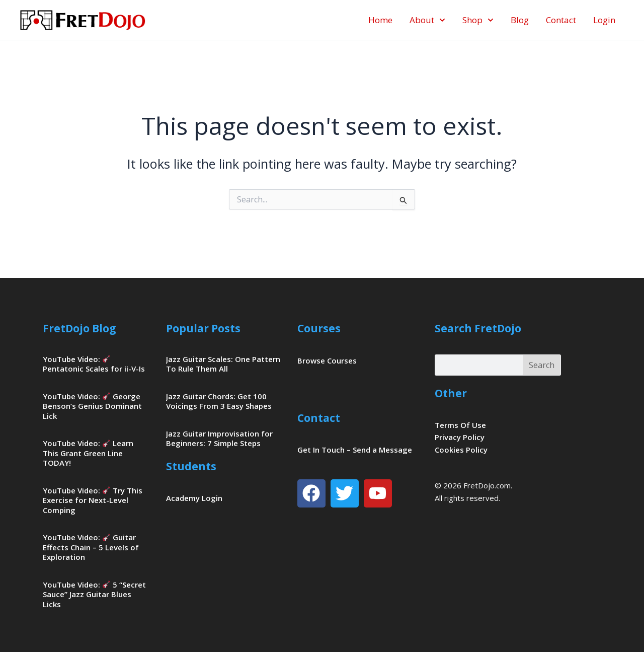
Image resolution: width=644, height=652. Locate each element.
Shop (478, 20)
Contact (561, 20)
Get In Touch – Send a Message (355, 450)
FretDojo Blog (79, 328)
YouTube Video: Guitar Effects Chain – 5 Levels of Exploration (91, 547)
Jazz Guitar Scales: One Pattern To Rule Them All (223, 364)
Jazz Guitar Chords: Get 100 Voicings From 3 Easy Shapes (219, 401)
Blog (520, 20)
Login (604, 20)
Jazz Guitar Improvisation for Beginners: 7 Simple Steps (219, 439)
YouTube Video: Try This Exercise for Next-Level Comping (93, 500)
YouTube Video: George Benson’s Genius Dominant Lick (92, 406)
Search (542, 365)
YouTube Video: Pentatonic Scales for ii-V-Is (94, 364)
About (427, 20)
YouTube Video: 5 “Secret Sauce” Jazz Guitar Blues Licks (94, 594)
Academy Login (194, 498)
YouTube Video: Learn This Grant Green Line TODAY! (88, 453)
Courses (319, 328)
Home (380, 20)
